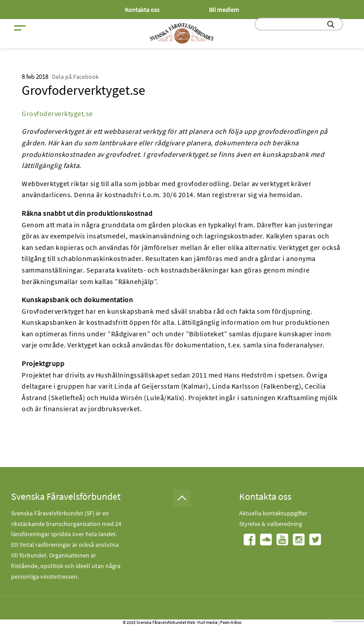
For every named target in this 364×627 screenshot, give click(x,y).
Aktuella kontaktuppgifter (273, 513)
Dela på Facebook (75, 77)
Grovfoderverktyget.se (57, 113)
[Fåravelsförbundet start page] (182, 33)
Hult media (207, 622)
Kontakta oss (142, 10)
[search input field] (299, 24)
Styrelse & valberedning (271, 524)
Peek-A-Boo (231, 622)
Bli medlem (224, 10)
